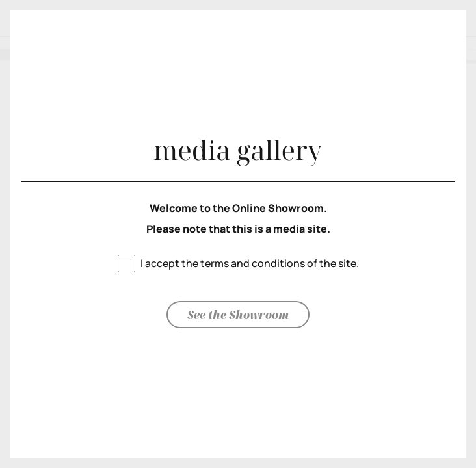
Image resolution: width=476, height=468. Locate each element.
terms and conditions (253, 263)
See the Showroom (238, 315)
